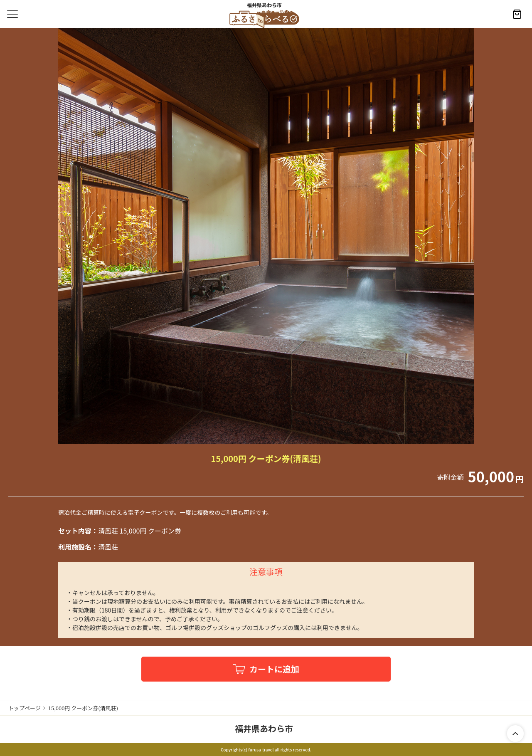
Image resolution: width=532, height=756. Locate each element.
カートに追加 (274, 669)
